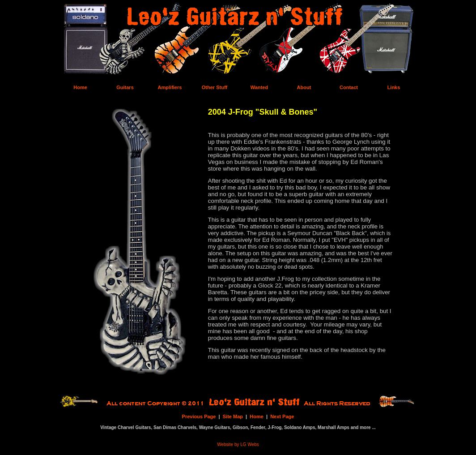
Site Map (233, 416)
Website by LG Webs (238, 444)
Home (257, 416)
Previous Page (199, 416)
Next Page (282, 416)
